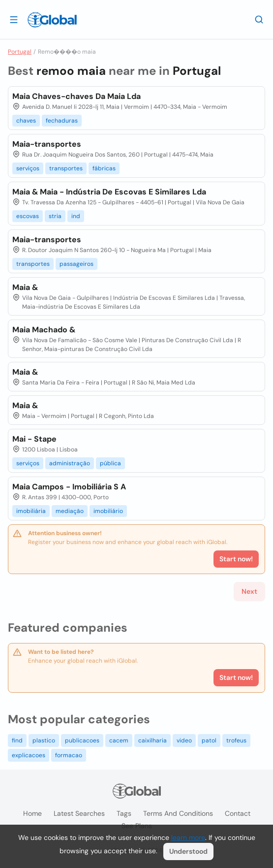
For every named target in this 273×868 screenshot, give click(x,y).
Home (32, 813)
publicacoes (82, 740)
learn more (188, 837)
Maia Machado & (44, 330)
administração (70, 463)
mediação (70, 511)
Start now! (236, 677)
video (184, 740)
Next (249, 591)
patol (209, 740)
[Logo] (52, 20)
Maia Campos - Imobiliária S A (69, 487)
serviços (28, 168)
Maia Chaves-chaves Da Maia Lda (76, 96)
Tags (124, 813)
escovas (28, 216)
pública (110, 463)
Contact (238, 813)
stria (55, 216)
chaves (26, 121)
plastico (44, 740)
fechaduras (62, 121)
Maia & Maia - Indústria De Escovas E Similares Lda (109, 192)
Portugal (20, 52)
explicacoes (29, 755)
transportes (66, 168)
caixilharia (152, 740)
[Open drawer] (14, 19)
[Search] (259, 19)
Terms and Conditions (178, 813)
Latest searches (79, 813)
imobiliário (108, 511)
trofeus (236, 740)
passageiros (76, 264)
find (17, 740)
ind (76, 216)
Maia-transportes (47, 144)
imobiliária (31, 511)
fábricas (104, 168)
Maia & (25, 287)
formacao (69, 755)
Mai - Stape (34, 439)
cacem (119, 740)
